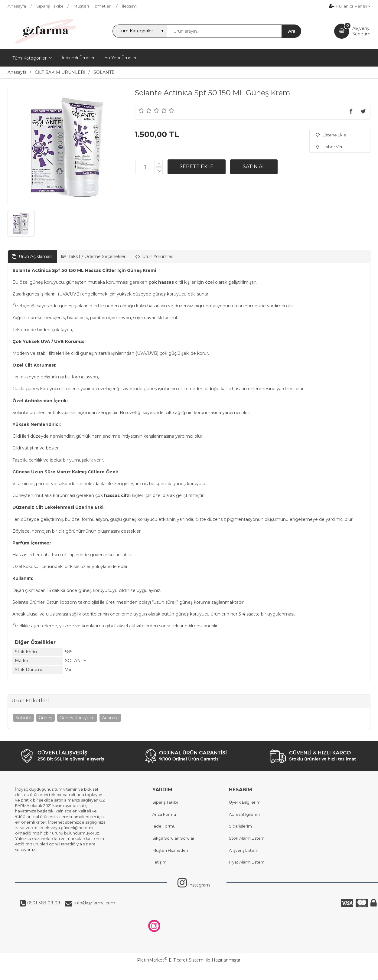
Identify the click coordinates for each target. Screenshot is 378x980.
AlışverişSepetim (361, 31)
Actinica (110, 718)
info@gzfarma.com (94, 903)
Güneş (46, 718)
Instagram (194, 885)
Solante (23, 718)
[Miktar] (145, 167)
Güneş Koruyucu (77, 718)
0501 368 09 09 (43, 903)
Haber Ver (329, 147)
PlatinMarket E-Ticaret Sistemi (171, 960)
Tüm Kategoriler (29, 58)
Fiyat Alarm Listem (247, 862)
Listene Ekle (331, 135)
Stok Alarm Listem (247, 838)
